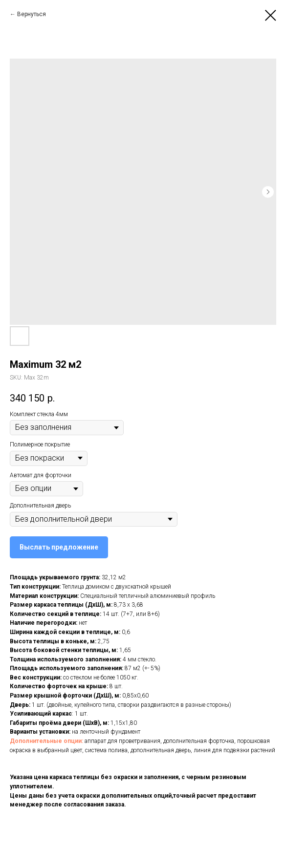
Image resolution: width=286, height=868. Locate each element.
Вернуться (32, 14)
